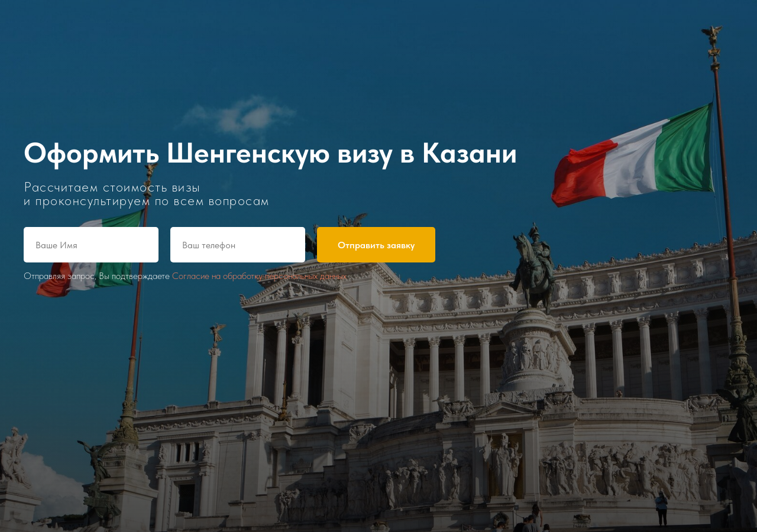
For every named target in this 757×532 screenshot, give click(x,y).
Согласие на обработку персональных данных (259, 276)
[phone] (238, 245)
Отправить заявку (376, 245)
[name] (91, 245)
